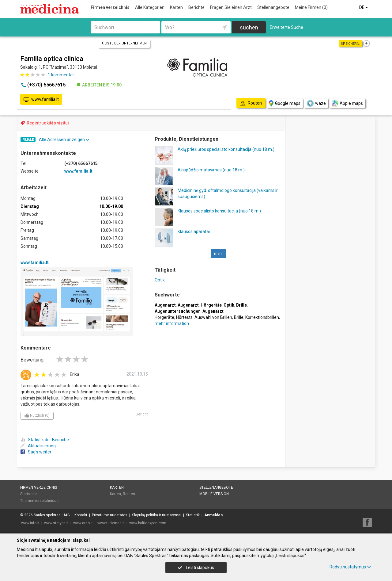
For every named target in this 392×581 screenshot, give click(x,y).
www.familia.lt (41, 100)
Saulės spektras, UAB (52, 515)
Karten (176, 7)
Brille (239, 317)
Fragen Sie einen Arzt (231, 7)
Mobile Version (214, 494)
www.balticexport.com (148, 523)
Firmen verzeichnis (110, 7)
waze (316, 103)
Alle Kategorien (150, 7)
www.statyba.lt (56, 523)
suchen (249, 27)
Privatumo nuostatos (110, 515)
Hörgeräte (164, 317)
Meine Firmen (311, 7)
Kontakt (81, 515)
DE (364, 7)
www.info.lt (30, 523)
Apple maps (347, 103)
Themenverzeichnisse (39, 501)
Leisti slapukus (196, 568)
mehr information (172, 323)
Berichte (196, 7)
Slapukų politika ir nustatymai (157, 515)
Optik (160, 280)
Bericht (142, 414)
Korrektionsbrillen (262, 317)
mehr (219, 254)
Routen (129, 494)
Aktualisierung (38, 446)
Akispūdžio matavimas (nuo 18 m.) (211, 170)
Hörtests (184, 317)
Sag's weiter (36, 452)
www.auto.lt (83, 523)
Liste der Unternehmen (124, 43)
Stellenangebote (273, 7)
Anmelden (213, 515)
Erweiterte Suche (286, 27)
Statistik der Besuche (45, 440)
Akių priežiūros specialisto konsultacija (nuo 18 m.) (226, 149)
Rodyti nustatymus (350, 567)
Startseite (28, 494)
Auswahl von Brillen (213, 317)
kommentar (61, 75)
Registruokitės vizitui (48, 123)
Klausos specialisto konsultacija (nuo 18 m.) (219, 211)
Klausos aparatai (194, 231)
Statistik (193, 515)
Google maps (285, 103)
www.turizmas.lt (111, 523)
